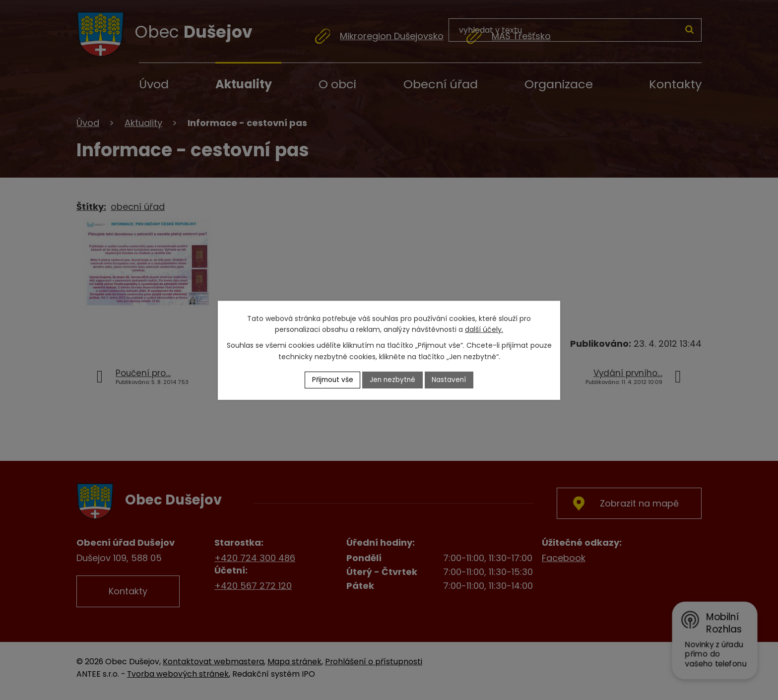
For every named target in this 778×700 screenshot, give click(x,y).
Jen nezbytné (393, 380)
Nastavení (451, 380)
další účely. (484, 329)
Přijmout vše (331, 380)
